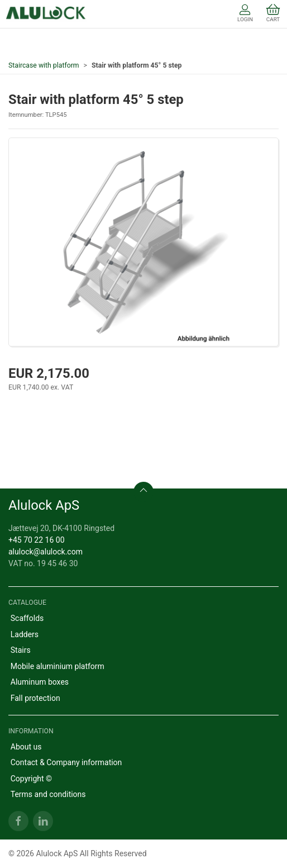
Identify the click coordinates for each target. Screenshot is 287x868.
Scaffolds (27, 618)
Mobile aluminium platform (58, 666)
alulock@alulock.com (46, 552)
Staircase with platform (44, 65)
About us (26, 747)
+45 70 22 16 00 (37, 540)
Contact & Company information (66, 762)
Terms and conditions (48, 794)
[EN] (46, 14)
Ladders (25, 634)
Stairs (21, 650)
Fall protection (35, 698)
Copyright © (31, 779)
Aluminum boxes (40, 682)
